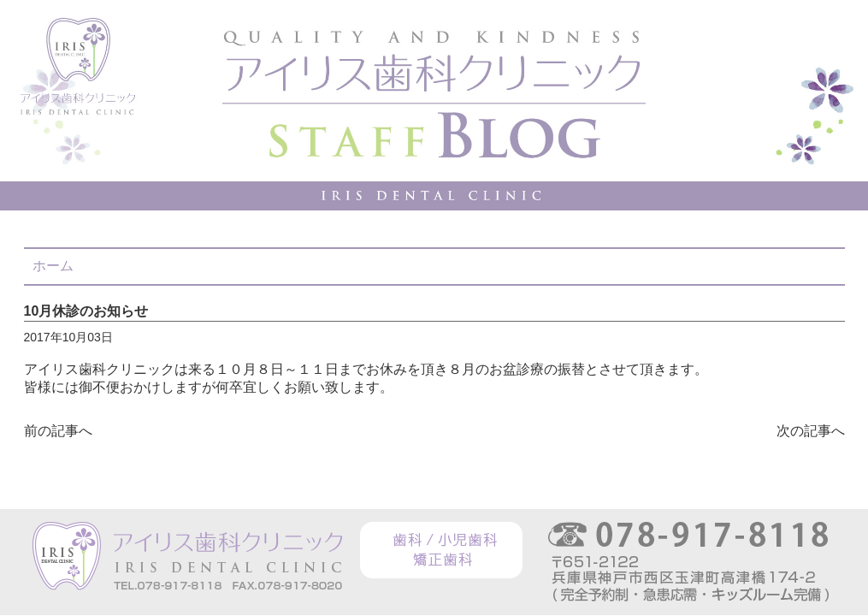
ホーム (53, 266)
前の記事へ (58, 431)
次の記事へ (811, 431)
